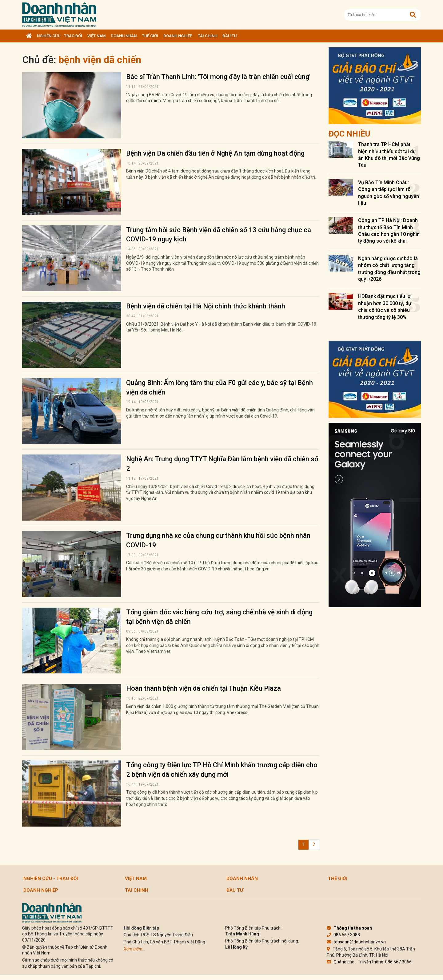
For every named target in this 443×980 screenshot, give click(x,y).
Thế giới (150, 36)
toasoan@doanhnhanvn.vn (356, 942)
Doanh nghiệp (178, 36)
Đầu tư (230, 36)
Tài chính (208, 36)
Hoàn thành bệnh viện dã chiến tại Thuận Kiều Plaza (204, 688)
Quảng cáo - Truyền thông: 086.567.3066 (369, 962)
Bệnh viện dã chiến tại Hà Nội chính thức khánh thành (206, 306)
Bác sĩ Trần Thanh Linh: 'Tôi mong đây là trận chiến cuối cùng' (218, 77)
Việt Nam (96, 36)
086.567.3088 (343, 935)
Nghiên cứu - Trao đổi (60, 36)
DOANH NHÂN (124, 36)
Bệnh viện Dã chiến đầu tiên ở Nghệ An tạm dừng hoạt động (215, 153)
